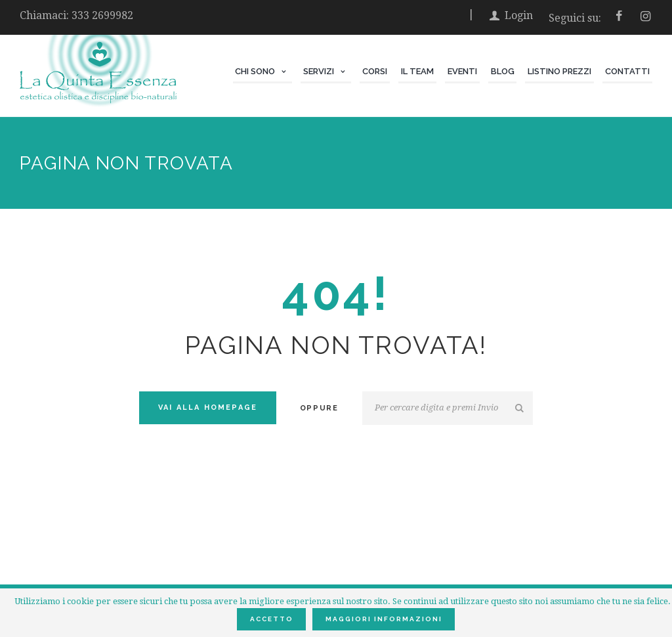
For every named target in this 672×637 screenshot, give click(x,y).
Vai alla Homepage (208, 407)
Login (519, 15)
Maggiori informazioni (384, 619)
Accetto (272, 619)
